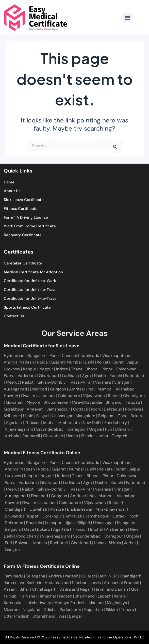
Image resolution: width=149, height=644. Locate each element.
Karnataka (13, 603)
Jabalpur (46, 396)
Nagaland (31, 610)
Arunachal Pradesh (121, 583)
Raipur (113, 396)
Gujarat (58, 362)
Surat (119, 362)
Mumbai (75, 362)
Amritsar (77, 389)
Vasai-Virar (81, 382)
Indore (63, 369)
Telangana (36, 576)
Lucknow (12, 369)
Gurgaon (57, 389)
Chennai (69, 462)
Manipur (96, 603)
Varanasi (103, 382)
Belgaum (106, 416)
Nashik (101, 376)
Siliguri (42, 416)
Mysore (33, 402)
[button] (127, 18)
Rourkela (133, 409)
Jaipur (133, 362)
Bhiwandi (114, 402)
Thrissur (32, 423)
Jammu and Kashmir (23, 583)
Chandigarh (133, 396)
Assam (10, 589)
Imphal (49, 423)
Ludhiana (71, 376)
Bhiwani (122, 429)
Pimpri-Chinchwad (120, 369)
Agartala (14, 423)
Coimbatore (68, 396)
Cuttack (80, 409)
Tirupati (132, 402)
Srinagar (121, 382)
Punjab (10, 596)
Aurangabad (15, 389)
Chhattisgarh (44, 589)
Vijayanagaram (19, 429)
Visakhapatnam (117, 356)
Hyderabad (14, 356)
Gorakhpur (14, 409)
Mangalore (85, 416)
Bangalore (38, 356)
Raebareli (31, 436)
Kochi (95, 409)
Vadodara (27, 376)
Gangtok (119, 436)
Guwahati (14, 402)
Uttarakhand (44, 616)
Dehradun (112, 409)
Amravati (35, 409)
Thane (77, 369)
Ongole (95, 429)
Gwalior (28, 396)
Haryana (27, 596)
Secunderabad (50, 429)
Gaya (122, 416)
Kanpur (30, 369)
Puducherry (70, 610)
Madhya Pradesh (70, 603)
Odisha (50, 610)
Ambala (12, 436)
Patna (10, 376)
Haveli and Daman (111, 589)
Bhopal (93, 369)
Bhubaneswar (56, 402)
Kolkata (104, 362)
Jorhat (102, 436)
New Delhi (92, 423)
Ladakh (104, 596)
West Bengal (70, 616)
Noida (43, 362)
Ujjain (28, 416)
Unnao (72, 436)
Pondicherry (116, 423)
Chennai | (71, 356)
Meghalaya (117, 603)
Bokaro (136, 416)
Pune (54, 356)
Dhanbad (38, 389)
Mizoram (12, 610)
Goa (135, 589)
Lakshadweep (38, 603)
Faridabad (135, 376)
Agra (87, 376)
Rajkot (28, 382)
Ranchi (116, 376)
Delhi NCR (107, 576)
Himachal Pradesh (55, 596)
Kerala (120, 596)
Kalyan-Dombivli (52, 382)
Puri (109, 429)
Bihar (24, 589)
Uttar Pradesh (17, 616)
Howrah (11, 396)
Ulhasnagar (62, 416)
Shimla (87, 436)
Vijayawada (93, 396)
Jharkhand (85, 596)
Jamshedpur (58, 409)
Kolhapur (12, 416)
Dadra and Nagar (75, 589)
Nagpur (47, 369)
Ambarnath (69, 423)
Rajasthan (94, 610)
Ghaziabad (49, 376)
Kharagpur (76, 429)
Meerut (13, 382)
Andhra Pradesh (19, 362)
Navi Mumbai (100, 389)
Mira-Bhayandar (87, 402)
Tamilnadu (90, 356)
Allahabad (125, 389)
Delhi (90, 362)
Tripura (127, 610)
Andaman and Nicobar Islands (73, 583)
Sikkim (112, 610)
